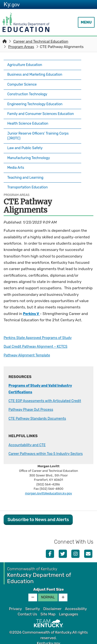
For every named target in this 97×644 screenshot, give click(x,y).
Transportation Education (29, 177)
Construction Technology (29, 90)
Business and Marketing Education (37, 73)
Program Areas (21, 47)
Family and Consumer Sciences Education (34, 110)
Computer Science (23, 81)
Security (32, 604)
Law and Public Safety (27, 143)
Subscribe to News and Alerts (38, 515)
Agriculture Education (26, 64)
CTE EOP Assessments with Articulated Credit (48, 390)
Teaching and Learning (27, 169)
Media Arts (16, 160)
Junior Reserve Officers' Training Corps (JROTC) (41, 132)
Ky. (12, 4)
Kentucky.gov (49, 639)
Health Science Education (30, 121)
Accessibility (76, 604)
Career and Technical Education (41, 41)
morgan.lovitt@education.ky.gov (48, 489)
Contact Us (27, 610)
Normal (48, 593)
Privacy (15, 604)
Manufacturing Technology (31, 152)
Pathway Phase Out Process (33, 399)
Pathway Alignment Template (29, 345)
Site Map (48, 610)
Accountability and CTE (29, 434)
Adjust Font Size (48, 585)
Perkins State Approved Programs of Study (41, 327)
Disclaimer (52, 604)
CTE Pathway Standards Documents (40, 408)
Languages (69, 610)
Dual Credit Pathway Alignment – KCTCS (39, 336)
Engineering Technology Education (38, 98)
